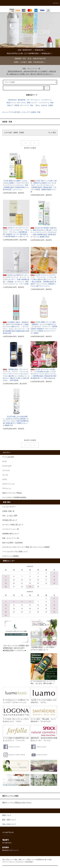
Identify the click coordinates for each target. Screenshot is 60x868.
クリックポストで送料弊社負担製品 (14, 498)
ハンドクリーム (44, 103)
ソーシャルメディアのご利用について (15, 552)
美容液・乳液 (36, 112)
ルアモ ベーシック (9, 484)
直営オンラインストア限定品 (12, 493)
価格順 (16, 133)
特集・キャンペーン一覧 (30, 69)
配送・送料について (20, 860)
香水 (32, 105)
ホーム (5, 112)
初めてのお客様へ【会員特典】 (13, 543)
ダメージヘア (25, 105)
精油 (52, 103)
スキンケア (26, 112)
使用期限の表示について (11, 534)
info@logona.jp (7, 835)
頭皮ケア (10, 105)
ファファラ (6, 470)
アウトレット (7, 489)
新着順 (22, 133)
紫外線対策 (22, 100)
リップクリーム (46, 100)
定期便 (51, 105)
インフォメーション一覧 (11, 529)
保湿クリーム (11, 103)
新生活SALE (13, 100)
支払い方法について (8, 860)
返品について (31, 860)
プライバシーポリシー (9, 862)
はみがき (44, 105)
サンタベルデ (7, 466)
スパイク (5, 475)
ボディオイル (21, 103)
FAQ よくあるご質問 (10, 516)
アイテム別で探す (14, 112)
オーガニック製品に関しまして (13, 525)
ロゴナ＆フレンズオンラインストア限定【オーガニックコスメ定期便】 (26, 547)
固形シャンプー (32, 103)
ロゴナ (5, 461)
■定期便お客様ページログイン (14, 650)
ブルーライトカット (33, 100)
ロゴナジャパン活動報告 (11, 556)
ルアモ (5, 479)
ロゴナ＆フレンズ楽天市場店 (24, 862)
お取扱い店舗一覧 (8, 511)
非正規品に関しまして (10, 520)
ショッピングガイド (9, 507)
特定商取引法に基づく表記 (44, 860)
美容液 (17, 105)
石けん (38, 105)
